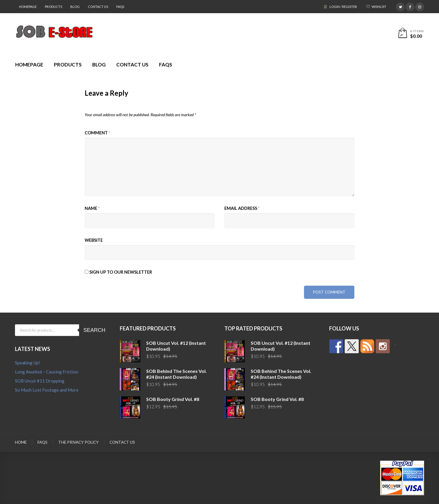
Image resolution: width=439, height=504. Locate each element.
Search (94, 330)
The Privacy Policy (78, 442)
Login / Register (343, 7)
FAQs (120, 7)
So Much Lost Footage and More (47, 390)
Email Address (242, 208)
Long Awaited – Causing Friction (47, 372)
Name (92, 208)
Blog (75, 7)
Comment (97, 133)
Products (53, 7)
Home (21, 442)
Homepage (28, 7)
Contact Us (98, 7)
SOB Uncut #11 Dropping (40, 381)
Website (94, 240)
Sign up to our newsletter (118, 272)
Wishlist (379, 7)
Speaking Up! (28, 363)
